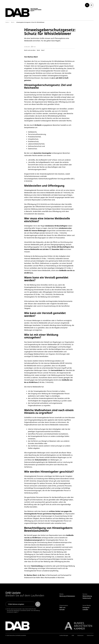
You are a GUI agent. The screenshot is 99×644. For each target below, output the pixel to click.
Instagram (86, 608)
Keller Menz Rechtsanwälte (46, 578)
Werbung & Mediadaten (67, 596)
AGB (73, 635)
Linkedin (85, 610)
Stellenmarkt (87, 598)
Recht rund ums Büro (30, 50)
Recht (38, 50)
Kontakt (62, 610)
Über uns (62, 608)
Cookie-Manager (64, 635)
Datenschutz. (33, 149)
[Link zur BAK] (77, 626)
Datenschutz (90, 635)
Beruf (43, 50)
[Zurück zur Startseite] (23, 13)
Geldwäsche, (33, 132)
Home (7, 22)
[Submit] (38, 604)
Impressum (80, 635)
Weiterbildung (87, 596)
